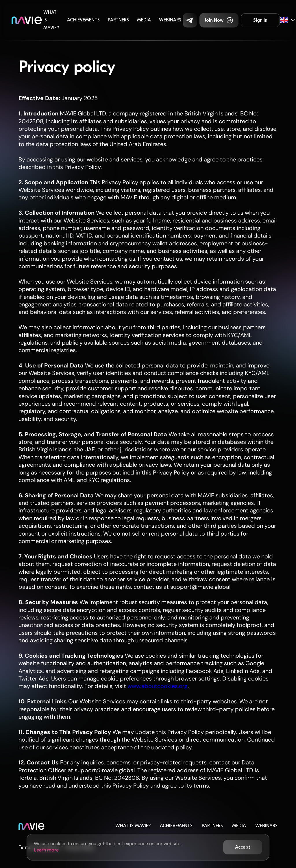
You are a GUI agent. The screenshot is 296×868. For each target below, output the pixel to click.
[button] (190, 20)
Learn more (46, 850)
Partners (118, 20)
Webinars (170, 20)
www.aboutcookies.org (157, 686)
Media (144, 20)
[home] (27, 20)
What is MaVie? (51, 20)
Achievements (83, 20)
